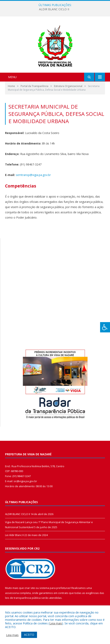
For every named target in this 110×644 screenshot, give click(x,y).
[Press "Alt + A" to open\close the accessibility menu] (105, 327)
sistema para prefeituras (55, 588)
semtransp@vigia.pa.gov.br (33, 175)
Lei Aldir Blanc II (14, 535)
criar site (30, 588)
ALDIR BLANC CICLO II (54, 9)
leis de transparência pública (23, 598)
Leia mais (56, 623)
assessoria (12, 593)
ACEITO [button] (29, 635)
